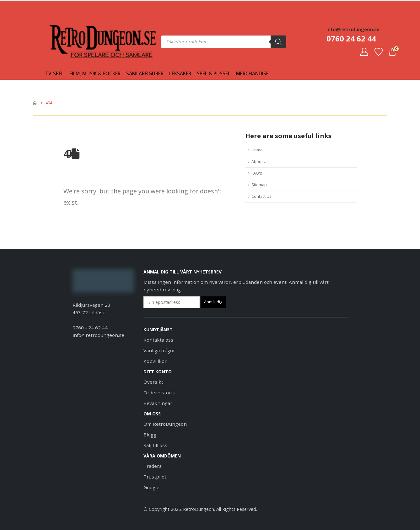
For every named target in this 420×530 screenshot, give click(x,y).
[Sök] (278, 42)
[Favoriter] (378, 52)
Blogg (150, 435)
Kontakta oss (158, 340)
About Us (260, 162)
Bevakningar (158, 403)
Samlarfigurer (145, 74)
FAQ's (257, 173)
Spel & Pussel (214, 74)
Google (151, 487)
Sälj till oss (155, 445)
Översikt (153, 382)
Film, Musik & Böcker (95, 74)
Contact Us (261, 196)
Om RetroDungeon (165, 424)
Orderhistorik (159, 392)
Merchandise (252, 74)
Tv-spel (54, 74)
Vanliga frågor (159, 350)
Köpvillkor (155, 361)
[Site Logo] (62, 42)
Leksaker (180, 74)
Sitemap (259, 185)
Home (257, 150)
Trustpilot (155, 477)
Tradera (153, 466)
